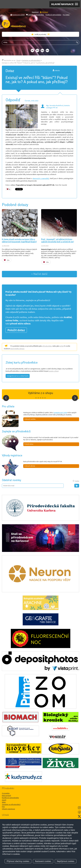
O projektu (6, 793)
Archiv (77, 481)
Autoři (4, 800)
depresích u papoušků (41, 178)
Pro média (66, 15)
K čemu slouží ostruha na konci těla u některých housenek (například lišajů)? (19, 240)
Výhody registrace (8, 809)
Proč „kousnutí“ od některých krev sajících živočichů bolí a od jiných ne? (58, 240)
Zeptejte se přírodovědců (36, 15)
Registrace (35, 12)
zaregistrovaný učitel (60, 413)
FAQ (3, 807)
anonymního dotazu (17, 349)
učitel (62, 346)
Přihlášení (45, 12)
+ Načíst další (39, 274)
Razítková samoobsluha (53, 15)
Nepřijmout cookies (66, 861)
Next (75, 398)
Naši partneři (6, 796)
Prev (6, 398)
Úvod (18, 60)
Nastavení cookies (43, 861)
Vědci (4, 802)
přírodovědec (47, 346)
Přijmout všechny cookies (18, 861)
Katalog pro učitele (18, 15)
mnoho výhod (54, 371)
